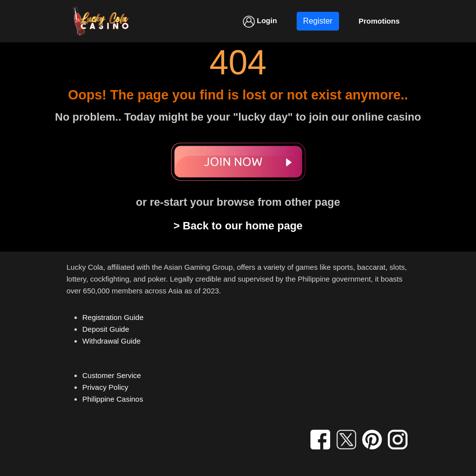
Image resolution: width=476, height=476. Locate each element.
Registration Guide (113, 317)
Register (318, 21)
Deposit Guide (106, 329)
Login (260, 22)
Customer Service (112, 375)
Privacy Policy (105, 387)
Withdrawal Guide (111, 341)
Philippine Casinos (113, 399)
